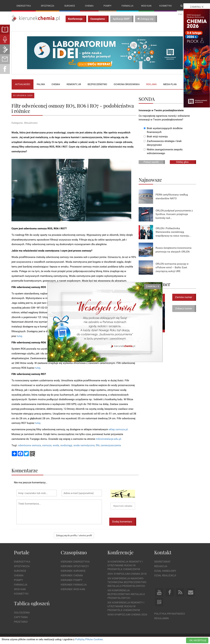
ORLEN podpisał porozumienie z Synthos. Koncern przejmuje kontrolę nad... (174, 214)
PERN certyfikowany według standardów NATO (172, 196)
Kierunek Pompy (72, 580)
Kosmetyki (166, 6)
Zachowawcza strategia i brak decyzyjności (163, 143)
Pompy (107, 6)
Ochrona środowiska (127, 84)
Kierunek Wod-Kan (73, 589)
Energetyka (24, 6)
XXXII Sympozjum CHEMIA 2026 (127, 615)
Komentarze (25, 470)
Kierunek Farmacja (74, 585)
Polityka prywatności (170, 614)
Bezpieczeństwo (97, 84)
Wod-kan (146, 6)
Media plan (170, 84)
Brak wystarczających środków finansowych (163, 130)
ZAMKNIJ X (152, 286)
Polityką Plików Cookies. (89, 639)
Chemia (89, 6)
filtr (98, 445)
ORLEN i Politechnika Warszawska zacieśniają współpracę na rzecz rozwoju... (173, 232)
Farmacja (127, 6)
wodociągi (66, 445)
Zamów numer (184, 297)
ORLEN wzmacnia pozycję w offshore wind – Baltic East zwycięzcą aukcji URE (172, 268)
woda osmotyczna (84, 445)
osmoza (47, 445)
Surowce (70, 6)
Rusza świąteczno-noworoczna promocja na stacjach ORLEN (173, 250)
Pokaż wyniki (151, 162)
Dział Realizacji (165, 575)
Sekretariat (162, 562)
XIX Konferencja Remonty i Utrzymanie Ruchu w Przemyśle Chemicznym (126, 606)
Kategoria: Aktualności (25, 123)
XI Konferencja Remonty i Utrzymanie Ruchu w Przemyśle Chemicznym (125, 566)
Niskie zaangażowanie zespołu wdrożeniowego (163, 151)
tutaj (20, 336)
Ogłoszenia (22, 613)
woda (56, 445)
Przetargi (21, 622)
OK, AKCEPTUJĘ (198, 640)
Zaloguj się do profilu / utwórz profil (74, 535)
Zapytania (21, 617)
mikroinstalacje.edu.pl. (109, 439)
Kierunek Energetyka (75, 562)
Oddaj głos (182, 162)
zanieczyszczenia (111, 445)
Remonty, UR (74, 84)
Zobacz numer (184, 308)
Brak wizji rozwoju (156, 137)
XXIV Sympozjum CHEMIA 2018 (127, 574)
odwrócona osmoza (30, 445)
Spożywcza (47, 6)
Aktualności (23, 84)
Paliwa (41, 84)
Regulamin (161, 618)
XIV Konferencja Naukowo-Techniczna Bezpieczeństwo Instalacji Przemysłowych (127, 582)
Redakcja (161, 566)
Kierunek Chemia (72, 575)
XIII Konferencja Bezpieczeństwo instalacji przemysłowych (126, 594)
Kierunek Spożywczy (75, 566)
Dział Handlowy (165, 571)
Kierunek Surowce (73, 571)
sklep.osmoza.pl (118, 429)
